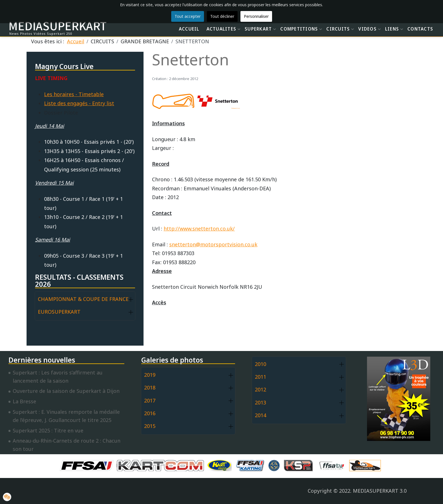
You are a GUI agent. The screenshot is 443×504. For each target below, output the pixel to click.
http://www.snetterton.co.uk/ (199, 229)
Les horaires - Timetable (74, 94)
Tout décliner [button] (222, 16)
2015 (150, 426)
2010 (260, 364)
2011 (260, 377)
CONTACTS (420, 29)
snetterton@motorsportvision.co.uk (213, 244)
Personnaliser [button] (256, 16)
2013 (260, 402)
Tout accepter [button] (188, 16)
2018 (150, 387)
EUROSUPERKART (59, 312)
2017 (150, 400)
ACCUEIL (189, 29)
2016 (150, 413)
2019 (150, 375)
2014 (260, 415)
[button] (131, 299)
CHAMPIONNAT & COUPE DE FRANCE (83, 299)
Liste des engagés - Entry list (79, 103)
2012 (260, 389)
